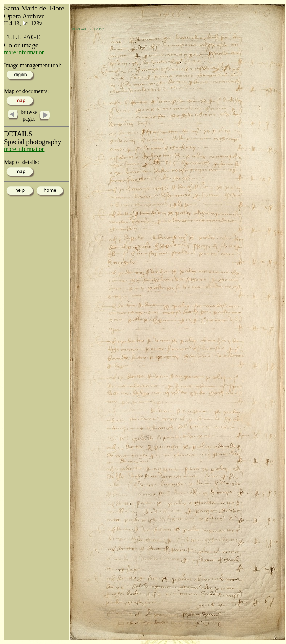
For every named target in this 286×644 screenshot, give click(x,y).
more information (24, 52)
